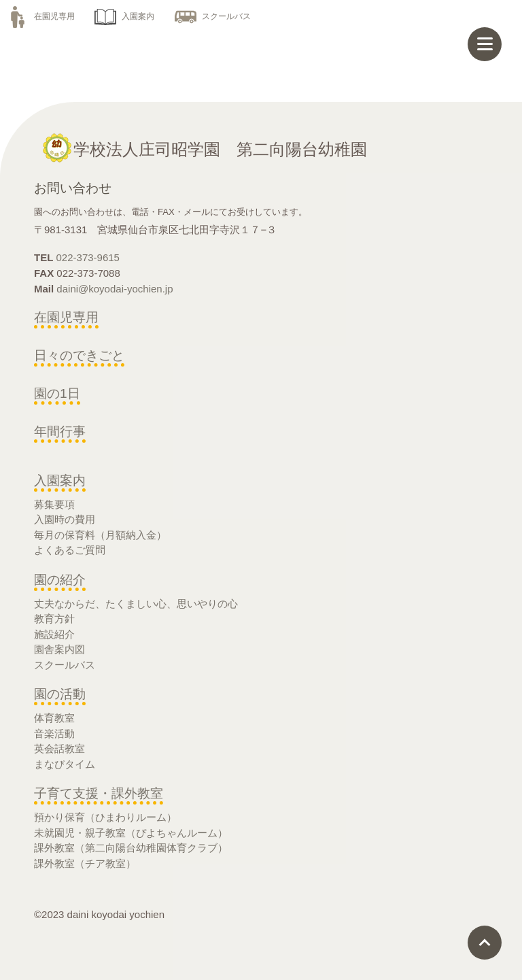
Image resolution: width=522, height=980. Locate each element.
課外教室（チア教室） (85, 863)
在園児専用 (41, 16)
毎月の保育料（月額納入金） (100, 535)
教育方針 (54, 619)
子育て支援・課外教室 (99, 793)
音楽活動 (54, 733)
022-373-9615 (88, 257)
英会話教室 (59, 748)
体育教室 (54, 718)
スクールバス (213, 16)
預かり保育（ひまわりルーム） (105, 817)
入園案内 (124, 16)
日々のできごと (79, 355)
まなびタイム (65, 764)
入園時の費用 (65, 519)
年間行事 (60, 432)
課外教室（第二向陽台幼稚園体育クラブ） (131, 848)
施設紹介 (54, 634)
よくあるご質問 (70, 550)
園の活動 (60, 694)
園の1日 (57, 393)
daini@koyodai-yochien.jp (115, 289)
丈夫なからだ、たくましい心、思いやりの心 (136, 604)
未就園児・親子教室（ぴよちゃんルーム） (131, 833)
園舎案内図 (59, 649)
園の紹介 (60, 580)
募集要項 (54, 504)
